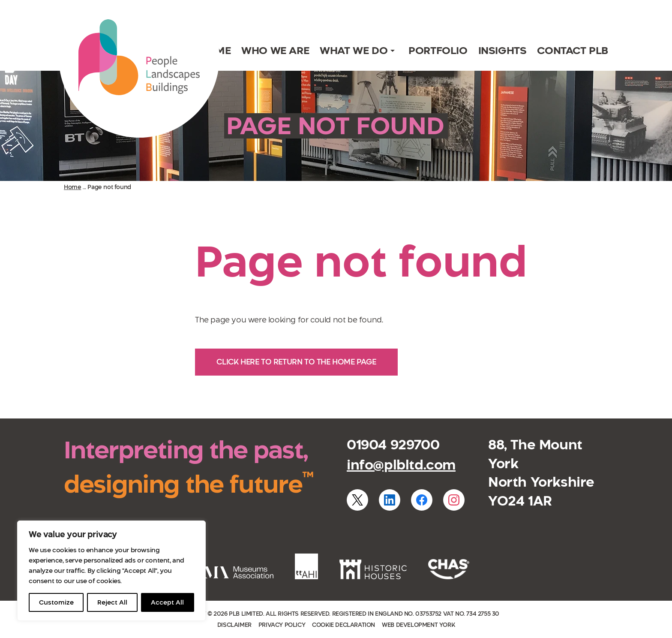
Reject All (112, 602)
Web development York (418, 625)
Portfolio (438, 50)
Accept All (167, 602)
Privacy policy (282, 625)
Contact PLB (573, 50)
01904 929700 (393, 445)
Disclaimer (234, 625)
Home (72, 187)
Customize (56, 602)
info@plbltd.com (401, 465)
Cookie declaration (343, 625)
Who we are (275, 50)
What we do (354, 50)
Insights (502, 50)
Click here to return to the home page (296, 362)
